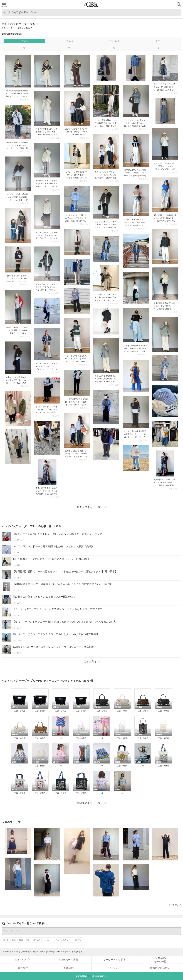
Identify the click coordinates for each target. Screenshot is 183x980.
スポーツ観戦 (17, 940)
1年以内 (69, 41)
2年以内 (24, 41)
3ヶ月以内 (114, 41)
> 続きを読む (25, 100)
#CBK (90, 976)
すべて (159, 41)
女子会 (6, 940)
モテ (28, 940)
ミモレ (57, 940)
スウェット (67, 940)
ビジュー (47, 940)
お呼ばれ (37, 940)
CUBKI (91, 4)
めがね (78, 940)
